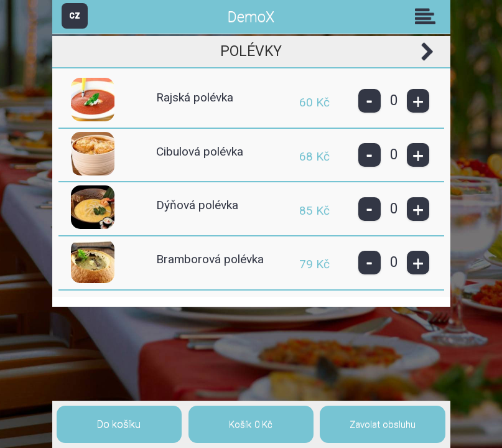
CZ (75, 15)
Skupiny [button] (428, 16)
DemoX (251, 17)
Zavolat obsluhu (383, 424)
